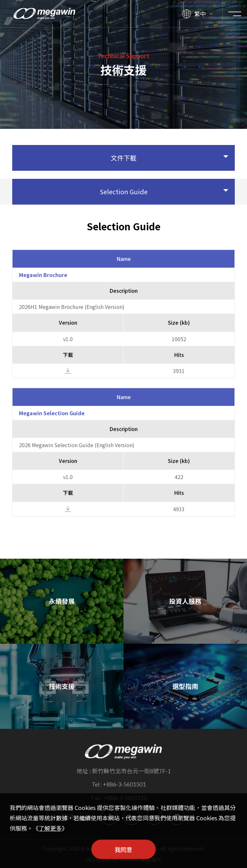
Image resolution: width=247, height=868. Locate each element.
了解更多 (50, 828)
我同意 (123, 849)
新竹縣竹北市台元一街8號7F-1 (131, 771)
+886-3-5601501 (124, 784)
